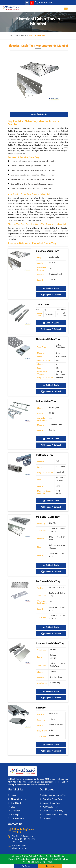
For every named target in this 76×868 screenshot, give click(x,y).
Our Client (16, 803)
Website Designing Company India (38, 862)
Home (10, 35)
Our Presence (17, 818)
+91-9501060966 (19, 848)
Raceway (47, 818)
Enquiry (50, 866)
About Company (19, 799)
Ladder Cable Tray (51, 803)
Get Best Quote (51, 288)
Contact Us (16, 811)
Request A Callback (51, 295)
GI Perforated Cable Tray (54, 795)
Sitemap (15, 815)
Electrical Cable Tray (52, 799)
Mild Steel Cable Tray (53, 811)
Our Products (21, 35)
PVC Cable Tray (50, 807)
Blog (13, 807)
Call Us (26, 866)
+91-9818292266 (43, 3)
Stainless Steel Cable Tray (55, 815)
